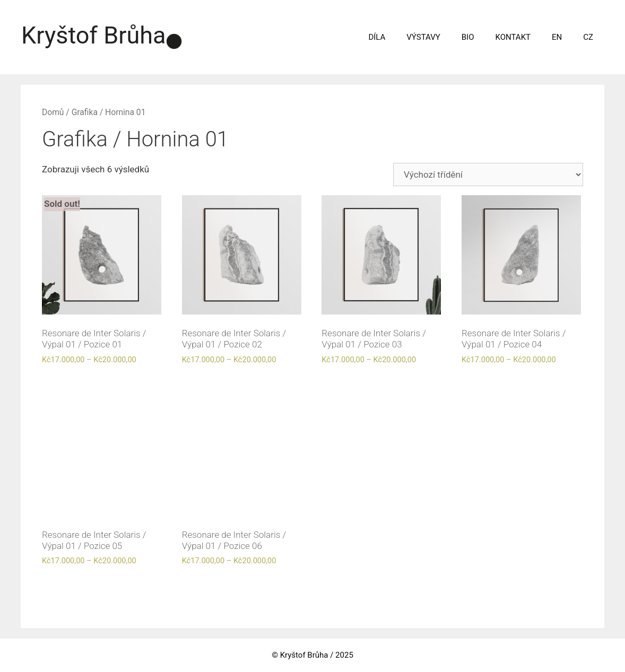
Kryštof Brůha (94, 35)
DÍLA (377, 37)
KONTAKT (513, 37)
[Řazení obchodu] (488, 174)
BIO (468, 37)
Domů (53, 112)
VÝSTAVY (423, 37)
